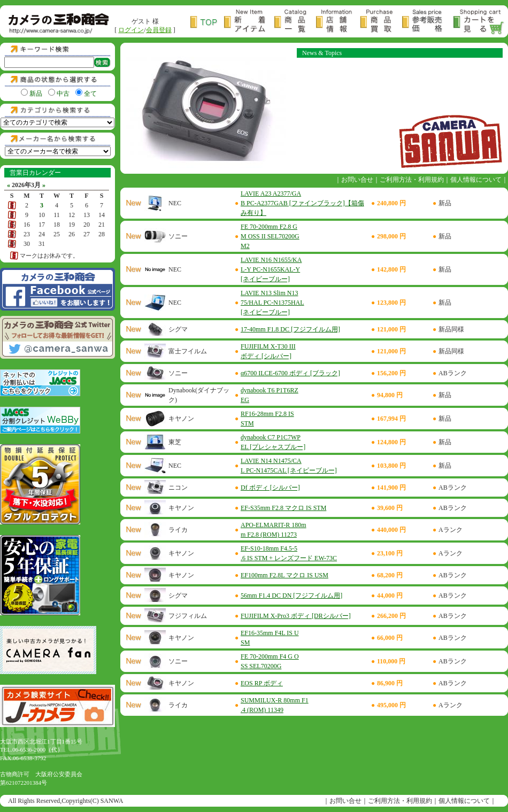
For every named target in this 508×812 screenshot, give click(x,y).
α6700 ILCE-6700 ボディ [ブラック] (290, 373)
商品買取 (381, 22)
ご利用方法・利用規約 (412, 180)
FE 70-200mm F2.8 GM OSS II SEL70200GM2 (270, 236)
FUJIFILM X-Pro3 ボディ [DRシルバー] (296, 616)
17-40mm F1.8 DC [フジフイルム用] (290, 329)
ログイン (131, 30)
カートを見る (479, 22)
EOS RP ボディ (262, 683)
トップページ (207, 22)
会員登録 (159, 30)
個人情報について (476, 180)
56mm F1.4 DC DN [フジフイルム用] (291, 596)
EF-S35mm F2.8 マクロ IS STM (283, 508)
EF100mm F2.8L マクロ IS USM (284, 575)
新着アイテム (249, 22)
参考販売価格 (428, 22)
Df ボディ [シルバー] (270, 488)
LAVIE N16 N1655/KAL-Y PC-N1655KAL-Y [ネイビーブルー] (271, 269)
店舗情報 (338, 22)
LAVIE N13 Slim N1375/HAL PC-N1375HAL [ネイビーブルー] (272, 303)
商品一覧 (295, 22)
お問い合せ (357, 180)
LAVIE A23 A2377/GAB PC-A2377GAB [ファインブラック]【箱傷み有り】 (302, 203)
